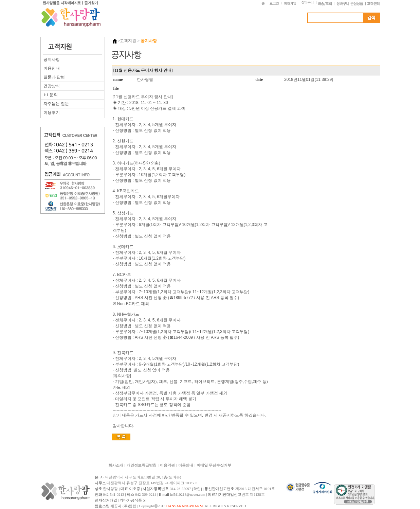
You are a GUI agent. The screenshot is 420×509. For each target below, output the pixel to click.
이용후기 (52, 112)
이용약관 (167, 465)
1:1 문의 (51, 95)
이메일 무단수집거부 (214, 465)
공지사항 (52, 59)
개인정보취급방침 (142, 465)
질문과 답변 (54, 77)
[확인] (197, 489)
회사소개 (116, 465)
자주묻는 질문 (56, 104)
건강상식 (52, 86)
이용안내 (52, 68)
